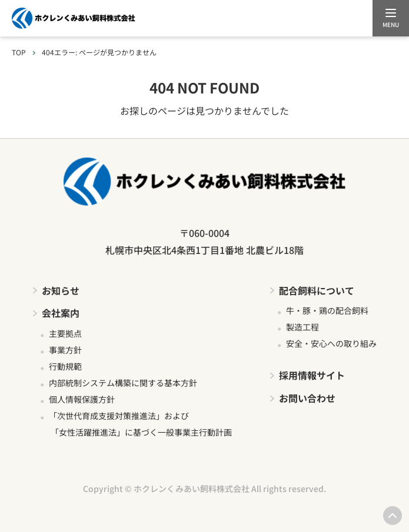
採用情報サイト (312, 375)
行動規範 (65, 366)
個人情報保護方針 (82, 399)
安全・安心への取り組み (331, 343)
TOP (19, 52)
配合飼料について (317, 290)
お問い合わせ (307, 398)
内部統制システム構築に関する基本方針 (123, 383)
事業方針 (65, 350)
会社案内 (61, 313)
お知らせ (61, 290)
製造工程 (302, 327)
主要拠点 (65, 333)
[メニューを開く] (391, 18)
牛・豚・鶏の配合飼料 (327, 310)
